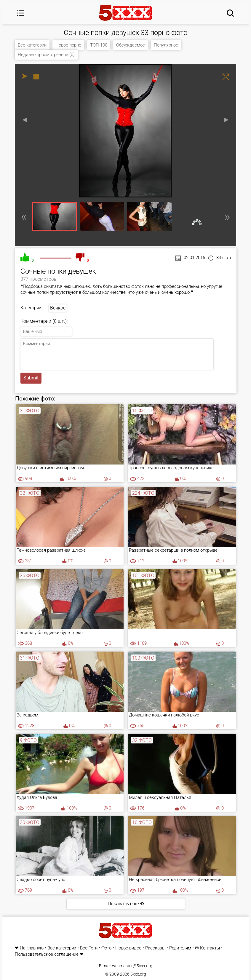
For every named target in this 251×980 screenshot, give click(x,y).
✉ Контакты (207, 948)
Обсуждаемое (131, 45)
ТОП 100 (99, 45)
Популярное (166, 45)
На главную (32, 948)
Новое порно (68, 45)
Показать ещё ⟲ (126, 904)
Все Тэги (89, 948)
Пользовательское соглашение (47, 954)
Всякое (58, 308)
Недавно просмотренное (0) (46, 55)
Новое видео (128, 948)
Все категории (32, 45)
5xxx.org (138, 974)
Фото (106, 948)
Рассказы (155, 948)
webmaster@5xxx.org (132, 966)
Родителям (180, 948)
